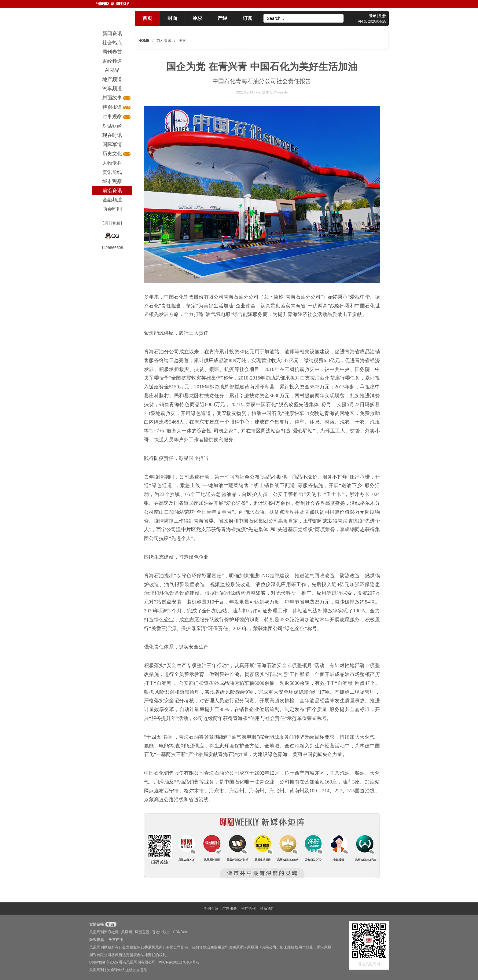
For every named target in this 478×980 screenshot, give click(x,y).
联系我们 (267, 908)
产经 (222, 18)
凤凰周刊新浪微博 (104, 932)
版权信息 (97, 940)
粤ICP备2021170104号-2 (179, 962)
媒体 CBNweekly (275, 92)
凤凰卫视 (142, 932)
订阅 (248, 18)
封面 (172, 18)
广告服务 (230, 908)
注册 (382, 16)
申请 (110, 924)
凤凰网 (127, 932)
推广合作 (248, 908)
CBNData (180, 932)
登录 (373, 16)
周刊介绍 (211, 908)
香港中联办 (161, 932)
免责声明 (116, 940)
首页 (147, 18)
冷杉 (197, 18)
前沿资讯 (164, 41)
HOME (144, 41)
